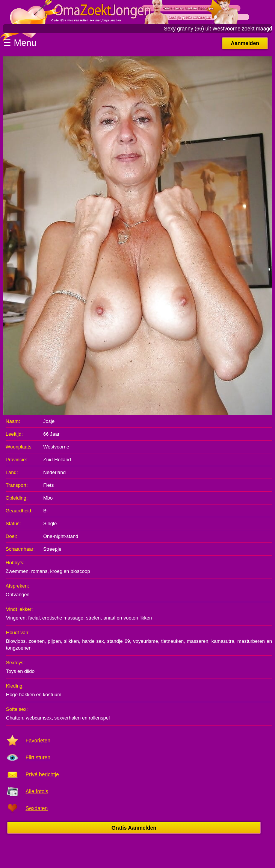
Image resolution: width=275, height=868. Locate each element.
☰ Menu (20, 43)
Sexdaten (37, 808)
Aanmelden (245, 43)
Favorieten (38, 741)
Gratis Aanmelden (134, 828)
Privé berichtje (42, 774)
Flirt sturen (38, 757)
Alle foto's (37, 791)
